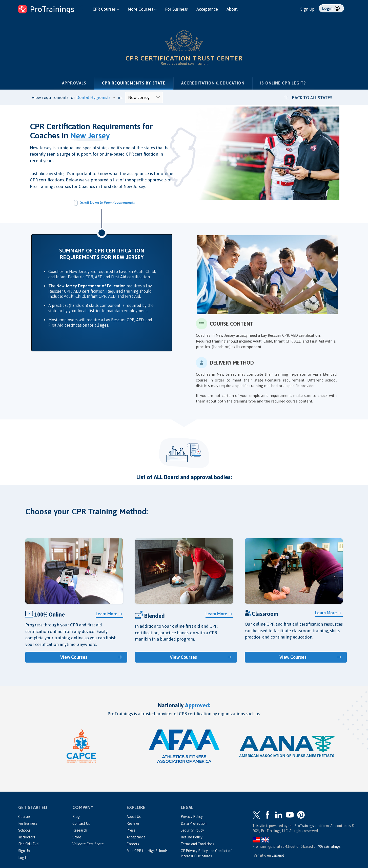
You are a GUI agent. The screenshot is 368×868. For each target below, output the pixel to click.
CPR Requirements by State (138, 82)
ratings (329, 846)
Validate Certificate (88, 844)
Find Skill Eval (29, 844)
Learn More (107, 614)
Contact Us (81, 823)
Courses (24, 817)
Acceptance (207, 9)
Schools (24, 830)
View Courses (74, 657)
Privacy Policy (192, 817)
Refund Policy (192, 837)
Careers (133, 844)
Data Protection (194, 823)
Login (331, 8)
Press (131, 830)
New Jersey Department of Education (91, 286)
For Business (177, 9)
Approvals (74, 83)
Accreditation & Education (213, 83)
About (232, 9)
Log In (23, 858)
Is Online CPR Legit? (283, 83)
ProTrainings (304, 826)
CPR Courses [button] (106, 9)
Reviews (133, 823)
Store (77, 837)
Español (278, 855)
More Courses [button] (142, 9)
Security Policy (192, 830)
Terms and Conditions (197, 844)
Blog (76, 817)
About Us (134, 817)
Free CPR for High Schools (147, 851)
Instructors (27, 837)
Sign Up (307, 9)
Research (80, 830)
